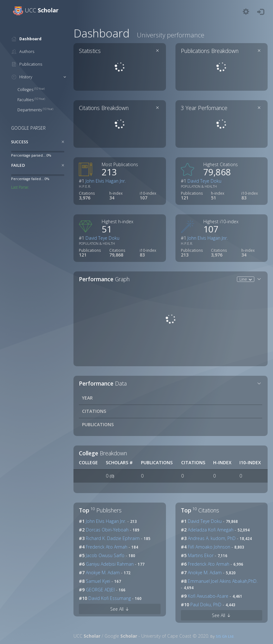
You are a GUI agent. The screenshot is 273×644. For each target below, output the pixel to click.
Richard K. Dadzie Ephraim (112, 538)
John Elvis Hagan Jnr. (106, 181)
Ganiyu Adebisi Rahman (109, 564)
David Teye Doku (204, 181)
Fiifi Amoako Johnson (208, 547)
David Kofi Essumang (109, 598)
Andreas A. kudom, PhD (211, 538)
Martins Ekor (200, 555)
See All (120, 609)
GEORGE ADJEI (100, 590)
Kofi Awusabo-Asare (207, 596)
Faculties (31, 100)
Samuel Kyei (97, 581)
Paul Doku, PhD (205, 605)
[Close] (63, 142)
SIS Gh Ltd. (225, 636)
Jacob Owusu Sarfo (105, 555)
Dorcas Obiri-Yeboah (107, 530)
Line (244, 279)
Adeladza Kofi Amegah (210, 530)
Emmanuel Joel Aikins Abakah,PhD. (222, 581)
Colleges (31, 90)
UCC (42, 10)
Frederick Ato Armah (106, 547)
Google (121, 636)
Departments (35, 110)
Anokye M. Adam (102, 572)
